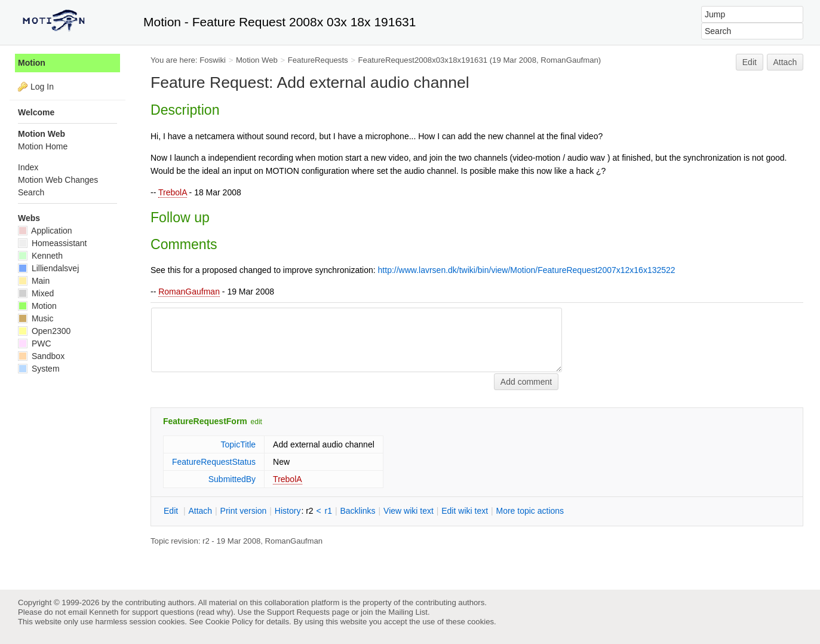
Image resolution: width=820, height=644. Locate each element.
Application (45, 231)
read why (215, 612)
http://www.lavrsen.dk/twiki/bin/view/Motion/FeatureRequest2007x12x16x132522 (527, 270)
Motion (32, 63)
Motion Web (257, 60)
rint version (244, 511)
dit (172, 511)
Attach (785, 62)
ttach (200, 511)
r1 (328, 511)
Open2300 (44, 331)
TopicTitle (238, 444)
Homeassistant (52, 243)
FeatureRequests (318, 60)
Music (36, 318)
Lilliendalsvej (48, 268)
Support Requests (298, 612)
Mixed (36, 293)
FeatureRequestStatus (214, 462)
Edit (750, 62)
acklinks (357, 511)
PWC (35, 344)
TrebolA (173, 192)
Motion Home (43, 146)
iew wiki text (409, 511)
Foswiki (213, 60)
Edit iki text (465, 511)
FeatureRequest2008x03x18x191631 (423, 60)
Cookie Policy (229, 622)
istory (288, 511)
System (39, 369)
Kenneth (40, 256)
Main (34, 281)
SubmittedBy (232, 479)
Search (31, 192)
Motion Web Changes (58, 180)
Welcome (36, 112)
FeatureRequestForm (205, 421)
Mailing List (408, 612)
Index (28, 167)
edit (257, 422)
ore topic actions (530, 511)
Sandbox (41, 356)
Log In (42, 87)
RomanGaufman (189, 292)
